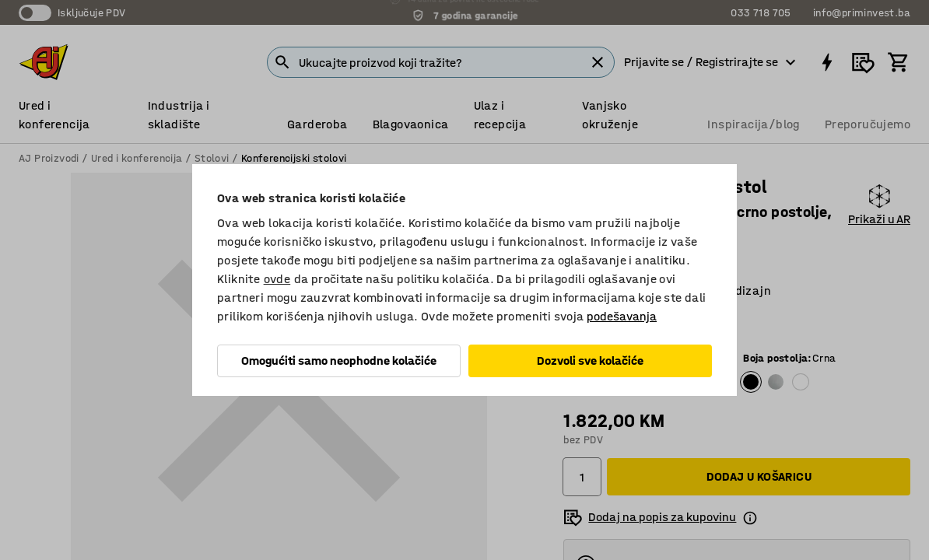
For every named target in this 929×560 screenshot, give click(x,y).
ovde (277, 279)
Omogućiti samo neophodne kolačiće (339, 360)
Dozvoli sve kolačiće (590, 360)
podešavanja (622, 316)
